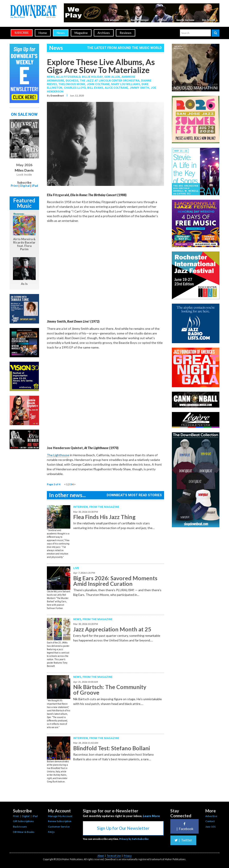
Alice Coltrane (116, 88)
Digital (25, 186)
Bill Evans (95, 88)
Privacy (128, 856)
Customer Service (59, 827)
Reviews (126, 33)
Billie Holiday (92, 77)
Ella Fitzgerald (68, 77)
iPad (35, 186)
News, (52, 77)
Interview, (81, 507)
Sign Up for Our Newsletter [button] (123, 828)
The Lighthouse (58, 455)
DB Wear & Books (24, 832)
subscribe (22, 33)
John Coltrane (98, 84)
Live (76, 568)
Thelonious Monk (72, 84)
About (101, 856)
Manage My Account (60, 816)
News (61, 33)
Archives (104, 33)
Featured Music (24, 203)
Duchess (72, 81)
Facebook (184, 826)
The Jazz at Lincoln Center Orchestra (110, 81)
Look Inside (24, 175)
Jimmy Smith (139, 88)
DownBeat (57, 96)
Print (14, 186)
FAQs (51, 832)
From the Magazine (104, 507)
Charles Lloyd (75, 88)
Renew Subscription (60, 821)
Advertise (211, 816)
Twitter (183, 840)
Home (43, 33)
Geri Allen (112, 77)
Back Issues (20, 827)
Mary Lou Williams (126, 84)
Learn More (151, 816)
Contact (210, 821)
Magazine (81, 33)
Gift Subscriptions (23, 821)
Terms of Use (114, 856)
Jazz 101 (210, 827)
